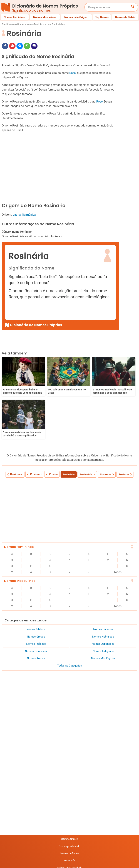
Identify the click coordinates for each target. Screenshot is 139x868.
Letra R (50, 24)
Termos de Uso (70, 835)
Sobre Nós (69, 814)
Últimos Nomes (69, 792)
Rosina (53, 428)
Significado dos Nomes (13, 24)
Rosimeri (36, 428)
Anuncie (69, 828)
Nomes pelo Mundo (69, 799)
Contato (70, 842)
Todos (118, 525)
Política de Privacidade (69, 821)
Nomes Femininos (35, 24)
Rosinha (124, 428)
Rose (99, 102)
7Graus (22, 862)
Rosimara (16, 428)
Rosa (73, 73)
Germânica (29, 215)
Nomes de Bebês (70, 807)
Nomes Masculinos (20, 534)
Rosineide (86, 428)
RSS (70, 850)
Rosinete (105, 428)
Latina (17, 215)
